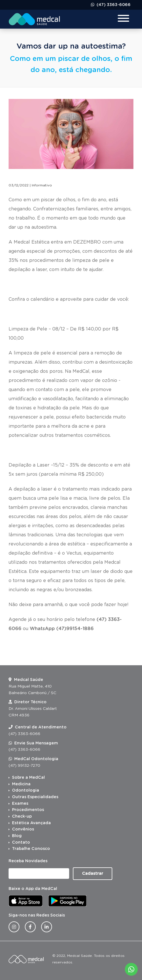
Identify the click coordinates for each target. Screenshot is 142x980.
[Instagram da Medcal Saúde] (14, 927)
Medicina (21, 784)
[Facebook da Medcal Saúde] (30, 927)
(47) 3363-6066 (113, 5)
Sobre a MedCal (28, 778)
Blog (17, 836)
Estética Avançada (31, 823)
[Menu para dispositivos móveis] (123, 19)
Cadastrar (93, 874)
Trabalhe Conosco (31, 849)
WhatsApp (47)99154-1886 (62, 629)
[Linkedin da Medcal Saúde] (47, 927)
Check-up (22, 816)
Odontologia (26, 790)
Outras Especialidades (35, 797)
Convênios (23, 829)
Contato (21, 842)
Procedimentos (28, 810)
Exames (20, 804)
